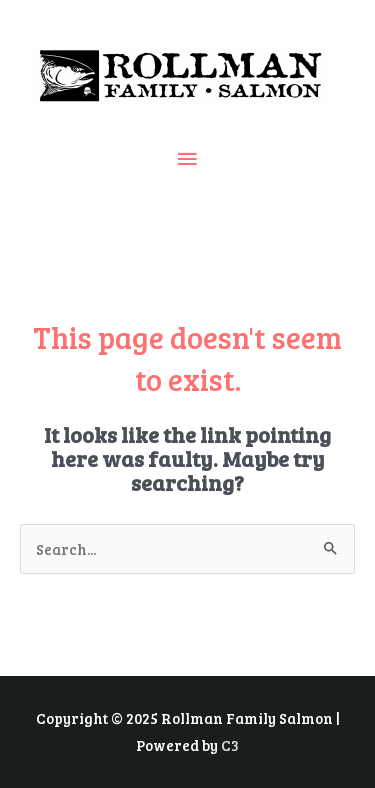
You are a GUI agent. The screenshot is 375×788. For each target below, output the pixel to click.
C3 (230, 745)
